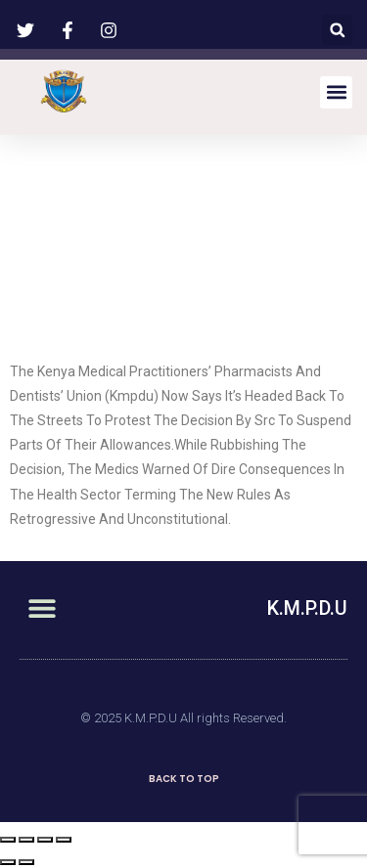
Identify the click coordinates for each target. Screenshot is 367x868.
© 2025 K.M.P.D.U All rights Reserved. (183, 718)
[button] (337, 30)
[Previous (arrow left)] (8, 862)
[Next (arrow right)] (26, 862)
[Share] (26, 840)
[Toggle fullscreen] (45, 840)
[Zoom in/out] (64, 840)
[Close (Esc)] (8, 840)
